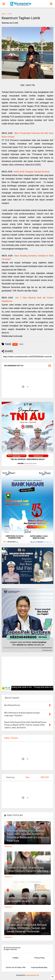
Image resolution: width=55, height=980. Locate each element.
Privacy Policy (39, 958)
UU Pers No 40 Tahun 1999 (16, 968)
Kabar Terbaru (11, 738)
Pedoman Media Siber (39, 968)
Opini (10, 14)
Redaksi (16, 958)
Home (3, 14)
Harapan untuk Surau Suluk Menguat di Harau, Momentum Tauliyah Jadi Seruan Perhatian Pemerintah (27, 928)
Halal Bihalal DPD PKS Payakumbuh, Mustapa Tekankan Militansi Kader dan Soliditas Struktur (27, 898)
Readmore (8, 847)
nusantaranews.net (32, 975)
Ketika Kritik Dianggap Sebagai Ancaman (32, 172)
